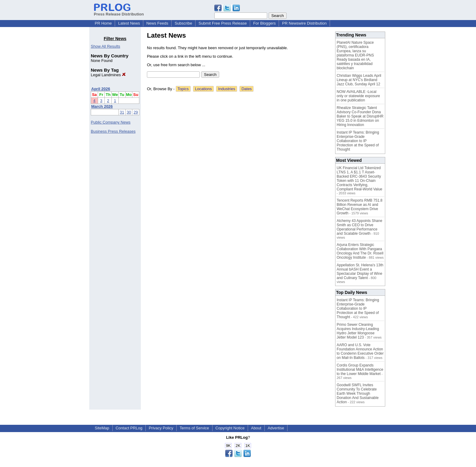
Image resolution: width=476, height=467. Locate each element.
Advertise (276, 428)
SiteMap (102, 428)
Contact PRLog (129, 428)
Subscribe (183, 23)
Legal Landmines (108, 75)
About (256, 428)
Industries (226, 89)
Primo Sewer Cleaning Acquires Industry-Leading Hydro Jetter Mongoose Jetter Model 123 (358, 331)
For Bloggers (264, 23)
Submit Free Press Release (223, 23)
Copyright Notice (230, 428)
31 (122, 112)
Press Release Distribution (119, 12)
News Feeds (157, 23)
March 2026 (102, 106)
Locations (203, 89)
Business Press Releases (113, 131)
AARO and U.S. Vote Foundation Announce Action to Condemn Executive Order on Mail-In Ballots (360, 351)
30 (129, 112)
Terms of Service (194, 428)
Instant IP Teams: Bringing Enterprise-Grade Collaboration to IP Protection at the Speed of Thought (358, 141)
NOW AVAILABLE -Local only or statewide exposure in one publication (358, 96)
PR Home (103, 23)
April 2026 (101, 89)
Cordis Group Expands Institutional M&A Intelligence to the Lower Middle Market (360, 370)
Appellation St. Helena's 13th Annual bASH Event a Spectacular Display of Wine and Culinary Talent (360, 271)
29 (136, 112)
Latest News (129, 23)
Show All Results (105, 46)
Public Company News (111, 122)
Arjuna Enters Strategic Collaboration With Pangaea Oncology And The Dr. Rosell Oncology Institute (360, 251)
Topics (183, 89)
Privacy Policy (161, 428)
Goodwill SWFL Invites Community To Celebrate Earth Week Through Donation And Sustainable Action (358, 394)
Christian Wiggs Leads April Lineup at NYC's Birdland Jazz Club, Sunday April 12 (359, 80)
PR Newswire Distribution (304, 23)
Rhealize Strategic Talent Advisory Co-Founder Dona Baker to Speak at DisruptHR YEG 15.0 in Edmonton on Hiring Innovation (360, 116)
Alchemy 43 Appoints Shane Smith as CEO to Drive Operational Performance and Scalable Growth (359, 227)
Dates (246, 89)
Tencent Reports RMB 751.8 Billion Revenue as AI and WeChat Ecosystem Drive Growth (360, 207)
